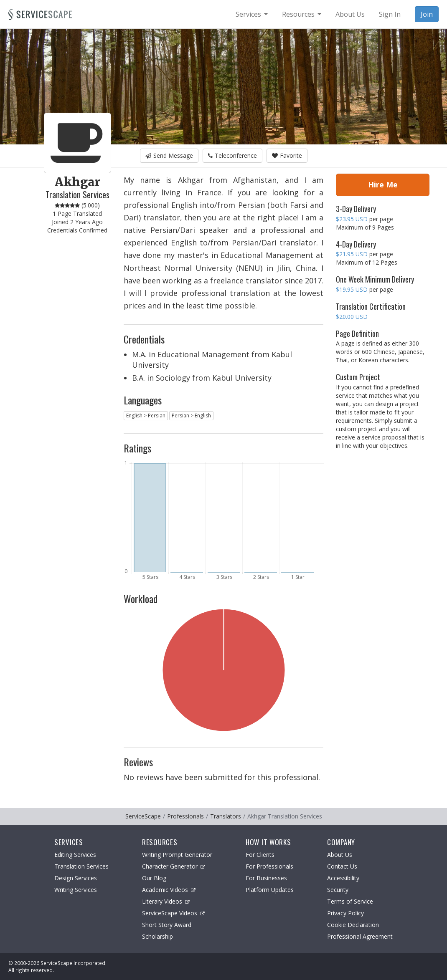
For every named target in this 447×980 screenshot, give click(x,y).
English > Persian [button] (146, 415)
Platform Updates (270, 890)
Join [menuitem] (427, 14)
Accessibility (343, 878)
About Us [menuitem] (350, 14)
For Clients (260, 855)
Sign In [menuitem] (390, 14)
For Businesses (266, 878)
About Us (340, 855)
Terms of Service (350, 901)
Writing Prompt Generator (177, 855)
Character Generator (174, 866)
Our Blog (154, 878)
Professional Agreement (360, 936)
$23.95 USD (352, 219)
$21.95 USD (352, 254)
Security (338, 890)
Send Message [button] (169, 155)
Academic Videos (169, 890)
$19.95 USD (352, 289)
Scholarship (157, 936)
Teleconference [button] (232, 155)
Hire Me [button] (383, 184)
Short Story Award (167, 925)
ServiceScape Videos (173, 913)
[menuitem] (252, 14)
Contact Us (342, 866)
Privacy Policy (345, 913)
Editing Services (75, 855)
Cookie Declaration (353, 925)
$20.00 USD (352, 317)
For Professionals (269, 866)
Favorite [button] (287, 155)
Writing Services (76, 890)
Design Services (76, 878)
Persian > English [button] (191, 415)
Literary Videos (166, 901)
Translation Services (81, 866)
